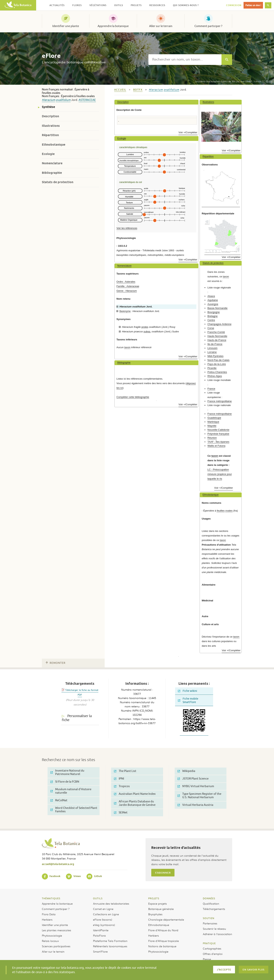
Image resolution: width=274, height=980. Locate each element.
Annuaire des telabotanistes (111, 903)
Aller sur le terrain (161, 26)
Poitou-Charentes (217, 372)
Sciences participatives (56, 946)
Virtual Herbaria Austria (195, 805)
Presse (207, 959)
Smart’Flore (100, 951)
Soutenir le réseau (214, 929)
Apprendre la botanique (113, 26)
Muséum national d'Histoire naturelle (71, 791)
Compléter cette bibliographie (133, 397)
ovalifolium (63, 100)
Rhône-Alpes (215, 376)
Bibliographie (52, 173)
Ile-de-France (215, 344)
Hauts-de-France (217, 340)
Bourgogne (214, 312)
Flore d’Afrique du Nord (163, 930)
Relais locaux (50, 941)
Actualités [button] (57, 5)
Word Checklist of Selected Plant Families (74, 810)
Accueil (120, 90)
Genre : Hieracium (127, 291)
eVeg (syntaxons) (104, 925)
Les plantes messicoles (57, 930)
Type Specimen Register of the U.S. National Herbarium (199, 796)
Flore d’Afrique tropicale (164, 941)
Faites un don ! (253, 5)
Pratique (209, 943)
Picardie (212, 368)
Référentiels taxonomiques (110, 946)
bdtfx (138, 90)
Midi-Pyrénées (215, 356)
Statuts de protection (58, 182)
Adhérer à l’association (217, 934)
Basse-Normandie (217, 308)
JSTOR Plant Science (193, 779)
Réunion (212, 438)
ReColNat (59, 800)
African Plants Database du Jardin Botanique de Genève (135, 803)
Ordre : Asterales (126, 282)
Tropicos (122, 786)
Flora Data (49, 914)
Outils (98, 898)
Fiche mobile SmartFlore (188, 700)
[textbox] (185, 60)
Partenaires (210, 923)
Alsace (211, 296)
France (211, 389)
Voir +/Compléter (188, 132)
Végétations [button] (98, 5)
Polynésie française (218, 434)
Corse (211, 328)
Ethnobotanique (54, 145)
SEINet (121, 813)
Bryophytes (155, 914)
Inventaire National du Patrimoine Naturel (67, 772)
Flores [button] (77, 5)
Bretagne (213, 316)
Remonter (56, 663)
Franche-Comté (216, 332)
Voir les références (127, 228)
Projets (154, 898)
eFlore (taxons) (103, 919)
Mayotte (212, 426)
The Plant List (125, 771)
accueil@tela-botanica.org (58, 864)
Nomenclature (52, 163)
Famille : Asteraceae (128, 286)
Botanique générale (161, 909)
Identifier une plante (66, 26)
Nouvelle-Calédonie (218, 430)
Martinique (213, 422)
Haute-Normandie (217, 336)
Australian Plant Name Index (135, 794)
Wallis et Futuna (216, 446)
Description (50, 116)
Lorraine (212, 352)
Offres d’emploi (213, 954)
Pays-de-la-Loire (217, 364)
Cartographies (212, 948)
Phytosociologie (52, 935)
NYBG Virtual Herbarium (196, 786)
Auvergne (213, 304)
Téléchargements (214, 909)
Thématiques (51, 898)
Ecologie (48, 154)
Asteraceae (87, 100)
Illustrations (51, 126)
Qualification (211, 903)
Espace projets (158, 903)
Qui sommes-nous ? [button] (186, 5)
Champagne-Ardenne (219, 324)
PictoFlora (99, 935)
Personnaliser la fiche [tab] (77, 718)
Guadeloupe (214, 418)
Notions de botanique (162, 946)
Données (209, 898)
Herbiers (47, 919)
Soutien (209, 918)
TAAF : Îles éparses (218, 442)
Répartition (50, 135)
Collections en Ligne (106, 914)
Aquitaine (213, 300)
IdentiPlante (101, 930)
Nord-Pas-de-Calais (218, 360)
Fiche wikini (188, 691)
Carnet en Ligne (103, 909)
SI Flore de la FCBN (65, 782)
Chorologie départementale (166, 919)
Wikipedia (186, 771)
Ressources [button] (157, 5)
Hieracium (49, 100)
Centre (211, 320)
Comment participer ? (208, 26)
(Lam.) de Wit (215, 81)
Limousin (212, 348)
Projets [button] (136, 5)
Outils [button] (119, 5)
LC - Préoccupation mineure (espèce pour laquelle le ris (220, 474)
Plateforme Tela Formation (110, 941)
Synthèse (48, 107)
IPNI (119, 779)
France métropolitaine (220, 401)
